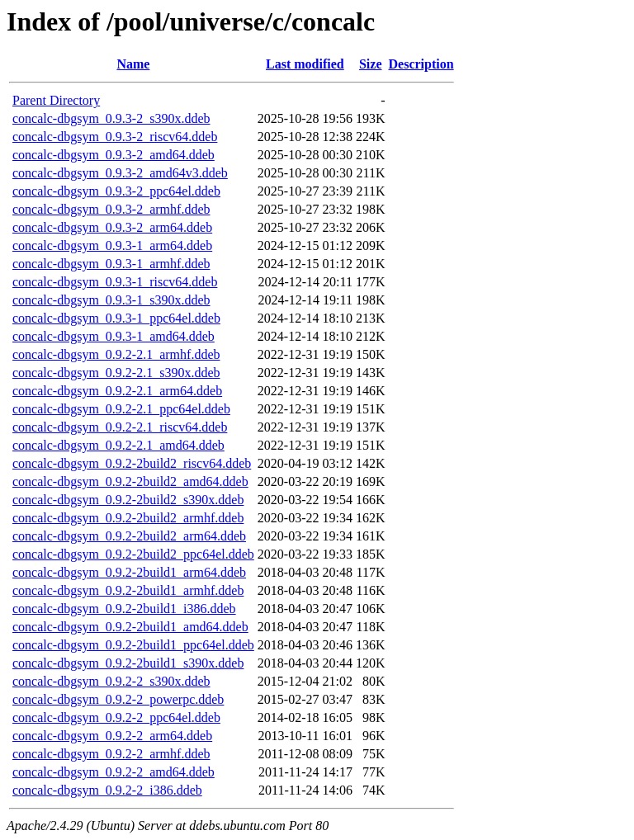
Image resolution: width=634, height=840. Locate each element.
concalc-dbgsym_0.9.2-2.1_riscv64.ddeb (120, 427)
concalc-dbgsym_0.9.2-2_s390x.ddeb (111, 681)
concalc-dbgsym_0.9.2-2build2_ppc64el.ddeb (133, 554)
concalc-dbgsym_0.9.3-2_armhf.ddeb (111, 209)
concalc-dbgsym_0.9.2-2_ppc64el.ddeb (116, 717)
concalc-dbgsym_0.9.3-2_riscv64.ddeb (115, 137)
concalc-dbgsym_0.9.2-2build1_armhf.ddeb (128, 590)
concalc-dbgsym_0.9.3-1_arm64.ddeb (112, 245)
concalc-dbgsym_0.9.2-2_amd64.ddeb (114, 772)
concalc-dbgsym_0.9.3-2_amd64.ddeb (114, 155)
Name (133, 64)
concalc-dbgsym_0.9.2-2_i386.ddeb (107, 790)
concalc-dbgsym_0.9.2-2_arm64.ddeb (112, 736)
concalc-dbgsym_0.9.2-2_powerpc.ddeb (118, 699)
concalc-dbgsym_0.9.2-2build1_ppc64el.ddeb (133, 645)
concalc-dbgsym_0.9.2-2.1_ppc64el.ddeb (121, 409)
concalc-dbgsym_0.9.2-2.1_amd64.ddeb (118, 445)
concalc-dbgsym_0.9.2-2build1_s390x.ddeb (128, 663)
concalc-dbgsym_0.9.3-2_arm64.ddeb (112, 227)
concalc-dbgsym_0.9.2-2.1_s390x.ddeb (116, 373)
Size (371, 64)
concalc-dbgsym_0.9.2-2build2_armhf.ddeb (128, 518)
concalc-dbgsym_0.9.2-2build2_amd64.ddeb (130, 481)
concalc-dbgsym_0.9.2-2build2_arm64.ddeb (129, 536)
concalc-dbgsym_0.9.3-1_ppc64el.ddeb (116, 318)
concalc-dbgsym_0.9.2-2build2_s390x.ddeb (128, 500)
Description (421, 64)
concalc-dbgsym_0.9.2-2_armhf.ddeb (111, 754)
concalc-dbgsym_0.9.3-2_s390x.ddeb (111, 118)
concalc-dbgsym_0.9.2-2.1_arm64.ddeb (117, 391)
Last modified (305, 64)
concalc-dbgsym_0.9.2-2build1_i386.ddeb (124, 609)
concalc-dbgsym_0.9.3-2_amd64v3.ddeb (120, 173)
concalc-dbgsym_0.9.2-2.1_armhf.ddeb (116, 354)
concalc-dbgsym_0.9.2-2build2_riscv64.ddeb (132, 463)
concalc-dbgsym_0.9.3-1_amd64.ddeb (114, 336)
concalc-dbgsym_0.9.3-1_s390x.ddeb (111, 300)
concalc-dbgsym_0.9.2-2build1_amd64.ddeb (130, 627)
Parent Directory (56, 100)
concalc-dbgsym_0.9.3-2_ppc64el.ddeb (116, 191)
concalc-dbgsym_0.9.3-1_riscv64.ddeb (115, 282)
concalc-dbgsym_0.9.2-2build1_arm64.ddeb (129, 572)
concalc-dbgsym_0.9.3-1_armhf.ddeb (111, 264)
